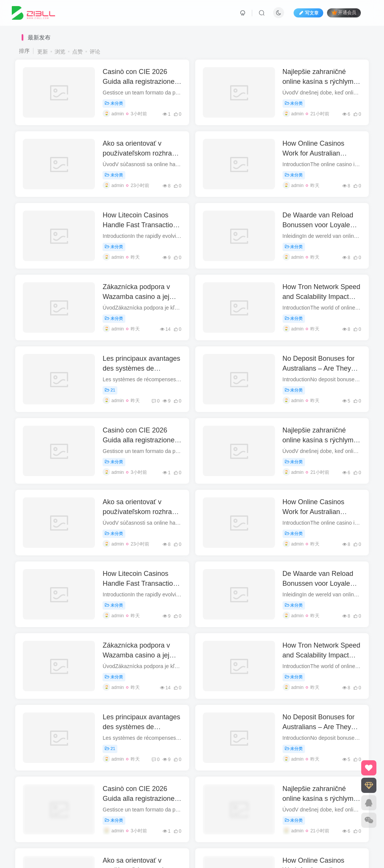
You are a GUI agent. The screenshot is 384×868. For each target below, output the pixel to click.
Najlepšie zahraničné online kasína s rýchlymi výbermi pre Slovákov (319, 81)
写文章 (308, 13)
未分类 (114, 103)
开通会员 (344, 13)
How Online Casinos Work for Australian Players (314, 153)
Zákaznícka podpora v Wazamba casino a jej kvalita (136, 296)
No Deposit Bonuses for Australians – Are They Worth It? (319, 368)
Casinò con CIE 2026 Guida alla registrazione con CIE (138, 81)
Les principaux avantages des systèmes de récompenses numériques (142, 368)
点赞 (77, 52)
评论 (95, 52)
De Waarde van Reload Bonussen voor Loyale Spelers (318, 225)
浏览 (60, 52)
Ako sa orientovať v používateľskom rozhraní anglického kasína (140, 153)
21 (110, 390)
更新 (43, 52)
